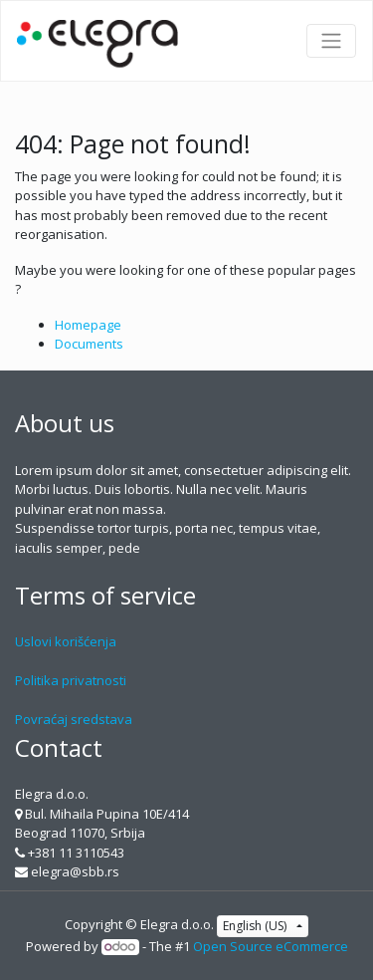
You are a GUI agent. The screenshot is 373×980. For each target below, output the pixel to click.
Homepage (88, 325)
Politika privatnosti (71, 680)
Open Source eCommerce (271, 946)
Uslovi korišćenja (66, 641)
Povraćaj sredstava (74, 719)
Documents (89, 344)
